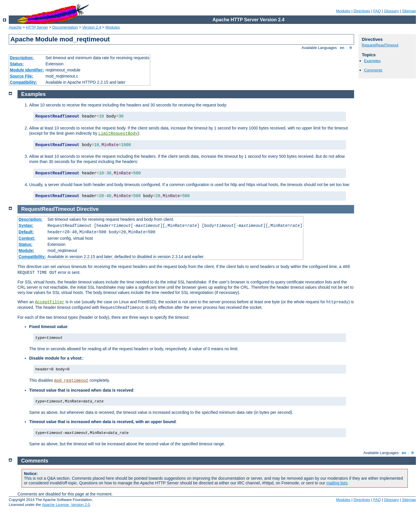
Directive (87, 209)
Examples (372, 61)
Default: (26, 232)
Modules (343, 11)
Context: (27, 238)
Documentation (65, 27)
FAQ (377, 11)
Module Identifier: (27, 70)
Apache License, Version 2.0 (66, 505)
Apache (15, 27)
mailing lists (337, 483)
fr (351, 48)
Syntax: (26, 225)
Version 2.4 (92, 27)
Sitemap (409, 11)
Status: (17, 64)
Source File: (22, 76)
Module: (27, 251)
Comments (373, 70)
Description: (22, 58)
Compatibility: (23, 82)
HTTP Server (37, 27)
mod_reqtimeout (71, 381)
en (342, 48)
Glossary (391, 11)
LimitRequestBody (118, 134)
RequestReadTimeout (380, 45)
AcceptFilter (50, 302)
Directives (362, 11)
